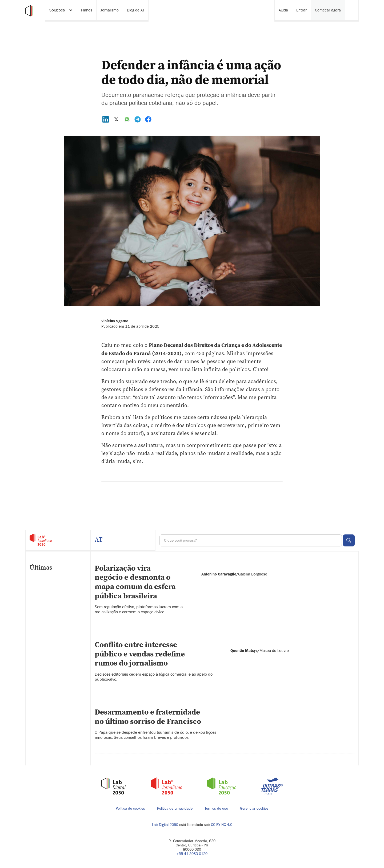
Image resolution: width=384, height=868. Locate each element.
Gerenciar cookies (254, 808)
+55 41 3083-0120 (192, 854)
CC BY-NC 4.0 (222, 825)
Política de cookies (130, 809)
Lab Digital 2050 (165, 825)
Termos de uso (216, 809)
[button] (61, 11)
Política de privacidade (175, 809)
